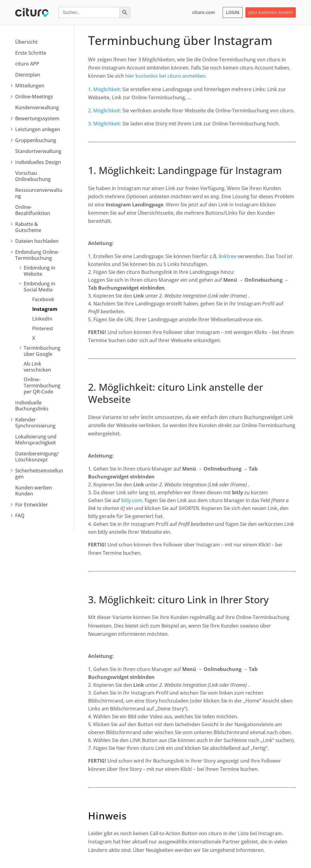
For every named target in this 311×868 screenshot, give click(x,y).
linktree (227, 256)
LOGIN (233, 12)
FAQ (20, 516)
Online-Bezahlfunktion (33, 210)
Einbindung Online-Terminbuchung (37, 255)
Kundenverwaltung (37, 107)
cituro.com (203, 12)
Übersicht (26, 42)
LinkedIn (42, 319)
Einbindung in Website (39, 271)
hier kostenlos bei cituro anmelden (165, 76)
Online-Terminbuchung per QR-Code (42, 386)
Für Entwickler (32, 505)
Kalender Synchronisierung (35, 423)
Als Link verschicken (37, 367)
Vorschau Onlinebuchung (33, 176)
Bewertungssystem (37, 118)
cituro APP (27, 64)
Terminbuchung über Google (42, 351)
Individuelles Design (38, 162)
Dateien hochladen (37, 241)
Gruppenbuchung (36, 140)
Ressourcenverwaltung (39, 193)
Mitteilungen (30, 86)
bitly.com (132, 500)
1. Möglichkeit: (105, 89)
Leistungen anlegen (38, 129)
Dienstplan (28, 75)
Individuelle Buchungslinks (32, 406)
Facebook (43, 299)
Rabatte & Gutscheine (28, 227)
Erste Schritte (31, 53)
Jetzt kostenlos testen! (271, 12)
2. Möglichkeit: (105, 111)
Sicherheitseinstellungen (39, 474)
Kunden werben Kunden (34, 491)
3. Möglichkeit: (105, 124)
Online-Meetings (34, 97)
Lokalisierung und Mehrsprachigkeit (36, 440)
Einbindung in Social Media (39, 287)
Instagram (45, 309)
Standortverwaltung (38, 151)
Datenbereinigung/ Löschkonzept (37, 457)
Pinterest (43, 328)
